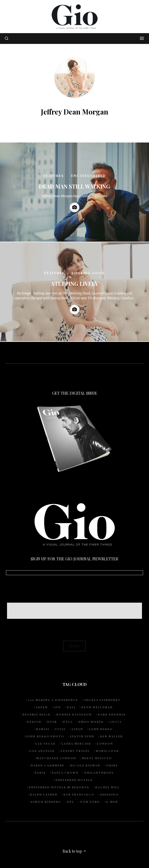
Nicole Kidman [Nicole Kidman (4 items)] (85, 765)
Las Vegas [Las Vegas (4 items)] (45, 744)
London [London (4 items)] (105, 744)
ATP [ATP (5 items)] (57, 707)
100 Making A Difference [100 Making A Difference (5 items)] (53, 700)
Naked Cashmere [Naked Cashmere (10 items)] (48, 765)
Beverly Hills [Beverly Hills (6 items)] (37, 714)
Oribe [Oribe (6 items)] (112, 765)
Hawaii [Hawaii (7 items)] (43, 729)
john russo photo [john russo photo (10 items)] (45, 736)
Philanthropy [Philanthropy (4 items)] (99, 773)
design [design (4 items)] (34, 722)
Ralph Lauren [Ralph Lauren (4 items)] (44, 794)
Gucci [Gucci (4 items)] (116, 722)
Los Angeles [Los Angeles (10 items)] (42, 751)
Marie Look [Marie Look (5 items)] (107, 751)
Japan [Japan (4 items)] (77, 729)
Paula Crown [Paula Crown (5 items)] (65, 773)
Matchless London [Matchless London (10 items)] (56, 758)
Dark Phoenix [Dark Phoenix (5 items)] (112, 714)
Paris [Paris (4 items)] (40, 773)
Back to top (75, 851)
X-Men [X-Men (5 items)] (112, 802)
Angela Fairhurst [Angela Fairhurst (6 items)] (102, 700)
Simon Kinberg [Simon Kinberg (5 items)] (46, 802)
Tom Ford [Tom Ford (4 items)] (90, 802)
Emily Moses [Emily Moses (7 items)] (91, 722)
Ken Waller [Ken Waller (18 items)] (111, 736)
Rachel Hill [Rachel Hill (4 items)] (107, 787)
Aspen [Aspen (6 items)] (42, 707)
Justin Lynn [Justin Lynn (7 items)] (82, 736)
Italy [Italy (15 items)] (61, 729)
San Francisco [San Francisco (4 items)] (79, 794)
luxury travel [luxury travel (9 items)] (75, 751)
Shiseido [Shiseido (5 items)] (109, 794)
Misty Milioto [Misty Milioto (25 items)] (97, 758)
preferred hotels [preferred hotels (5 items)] (74, 780)
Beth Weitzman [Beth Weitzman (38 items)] (97, 707)
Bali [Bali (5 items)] (71, 707)
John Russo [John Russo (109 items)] (101, 729)
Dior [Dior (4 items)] (52, 722)
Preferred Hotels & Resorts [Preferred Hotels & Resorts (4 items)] (59, 787)
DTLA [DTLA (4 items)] (68, 722)
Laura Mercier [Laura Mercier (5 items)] (76, 744)
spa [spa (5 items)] (70, 802)
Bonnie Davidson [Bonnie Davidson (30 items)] (74, 714)
